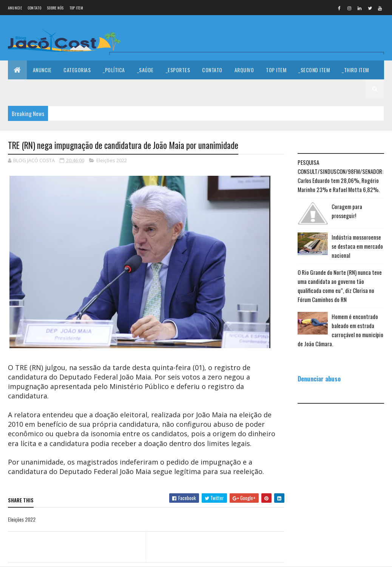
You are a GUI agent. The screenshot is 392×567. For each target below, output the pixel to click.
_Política (114, 70)
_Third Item (355, 70)
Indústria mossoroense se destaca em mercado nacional (357, 246)
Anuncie (15, 8)
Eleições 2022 (112, 160)
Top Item (76, 8)
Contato (34, 8)
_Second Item (314, 70)
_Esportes (178, 70)
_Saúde (145, 70)
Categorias (77, 70)
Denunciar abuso (319, 379)
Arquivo (244, 70)
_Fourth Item (30, 89)
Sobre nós (55, 8)
